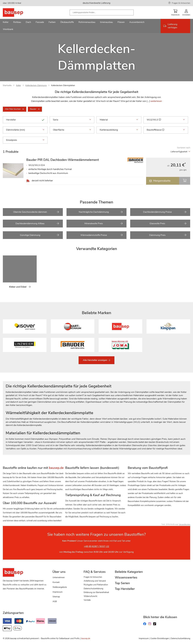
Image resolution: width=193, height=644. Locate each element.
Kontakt (56, 582)
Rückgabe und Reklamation (96, 585)
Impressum (58, 592)
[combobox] (102, 13)
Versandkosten (185, 524)
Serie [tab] (72, 120)
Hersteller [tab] (25, 120)
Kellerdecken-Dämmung (36, 85)
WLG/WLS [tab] (166, 120)
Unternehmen (59, 577)
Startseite (7, 85)
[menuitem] (6, 22)
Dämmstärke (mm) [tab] (25, 130)
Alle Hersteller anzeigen (95, 360)
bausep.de (86, 638)
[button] (160, 119)
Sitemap (56, 597)
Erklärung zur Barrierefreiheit (96, 592)
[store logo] (17, 13)
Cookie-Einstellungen (160, 638)
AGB (55, 601)
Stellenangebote (60, 587)
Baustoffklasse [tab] (166, 130)
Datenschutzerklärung (93, 589)
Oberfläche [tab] (72, 130)
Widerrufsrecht (90, 596)
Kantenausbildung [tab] (119, 130)
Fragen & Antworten (181, 3)
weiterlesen (156, 101)
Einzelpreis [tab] (25, 140)
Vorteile (87, 600)
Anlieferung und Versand (95, 581)
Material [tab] (119, 120)
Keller (18, 85)
